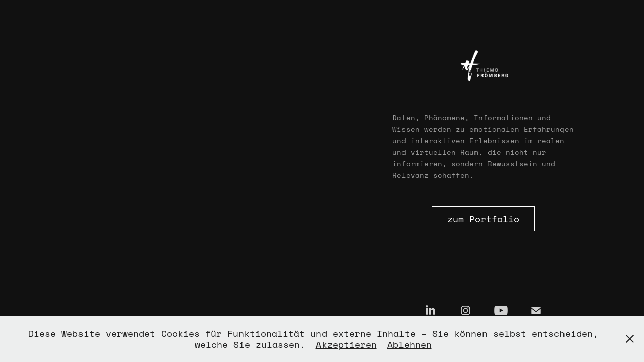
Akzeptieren (346, 344)
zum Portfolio (483, 219)
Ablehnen (410, 344)
